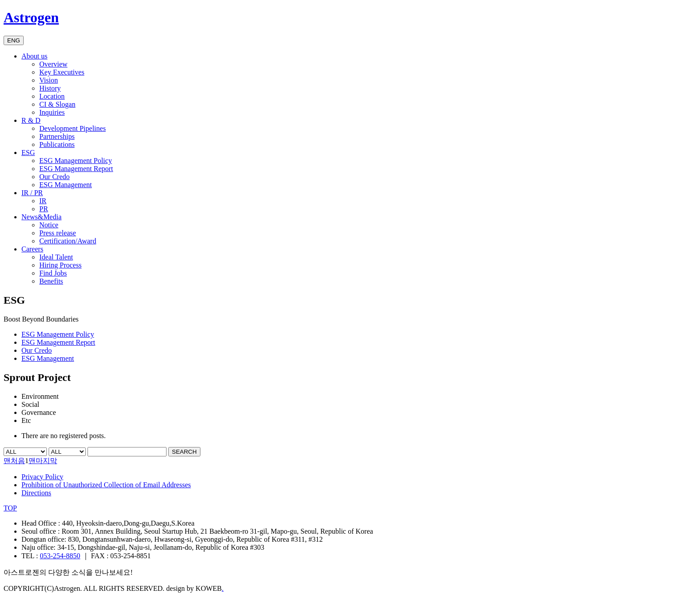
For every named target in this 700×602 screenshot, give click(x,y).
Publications (57, 144)
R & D (31, 120)
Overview (53, 64)
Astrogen (31, 17)
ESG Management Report (76, 169)
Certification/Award (68, 241)
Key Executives (62, 72)
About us (34, 56)
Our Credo (54, 177)
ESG (28, 153)
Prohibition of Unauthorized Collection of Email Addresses (106, 485)
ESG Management (66, 185)
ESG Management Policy (76, 161)
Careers (32, 249)
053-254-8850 (60, 556)
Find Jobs (53, 273)
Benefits (51, 281)
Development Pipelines (73, 128)
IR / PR (32, 193)
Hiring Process (60, 265)
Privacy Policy (42, 477)
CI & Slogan (57, 104)
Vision (49, 80)
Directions (36, 493)
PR (44, 209)
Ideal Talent (56, 257)
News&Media (42, 217)
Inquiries (52, 112)
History (50, 88)
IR (43, 201)
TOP (10, 508)
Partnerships (57, 136)
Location (52, 96)
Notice (49, 225)
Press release (58, 233)
